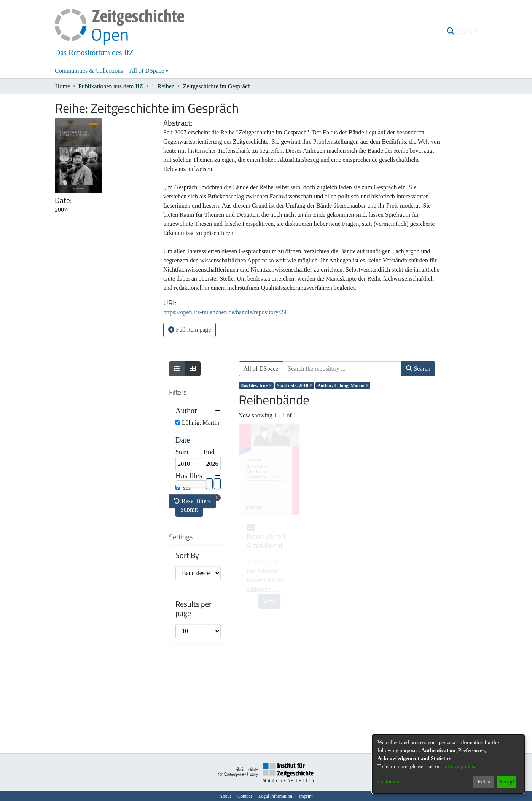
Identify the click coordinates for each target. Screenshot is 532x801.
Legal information (275, 796)
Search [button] (418, 369)
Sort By (187, 651)
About (225, 796)
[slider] (209, 498)
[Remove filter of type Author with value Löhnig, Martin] (343, 385)
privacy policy (459, 767)
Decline (483, 782)
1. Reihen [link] (163, 86)
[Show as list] (177, 369)
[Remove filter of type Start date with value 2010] (295, 385)
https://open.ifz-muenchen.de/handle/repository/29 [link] (225, 312)
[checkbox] (178, 422)
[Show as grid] (193, 369)
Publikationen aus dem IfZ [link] (111, 86)
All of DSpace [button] (147, 71)
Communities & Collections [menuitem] (89, 71)
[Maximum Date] (212, 478)
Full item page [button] (190, 330)
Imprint (306, 796)
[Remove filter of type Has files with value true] (256, 385)
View (269, 601)
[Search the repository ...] (342, 369)
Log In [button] (465, 31)
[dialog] (448, 764)
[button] (451, 32)
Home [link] (63, 86)
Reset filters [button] (192, 597)
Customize (389, 782)
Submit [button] (189, 524)
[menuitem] (149, 71)
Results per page (194, 704)
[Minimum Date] (184, 478)
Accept (506, 782)
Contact (245, 796)
